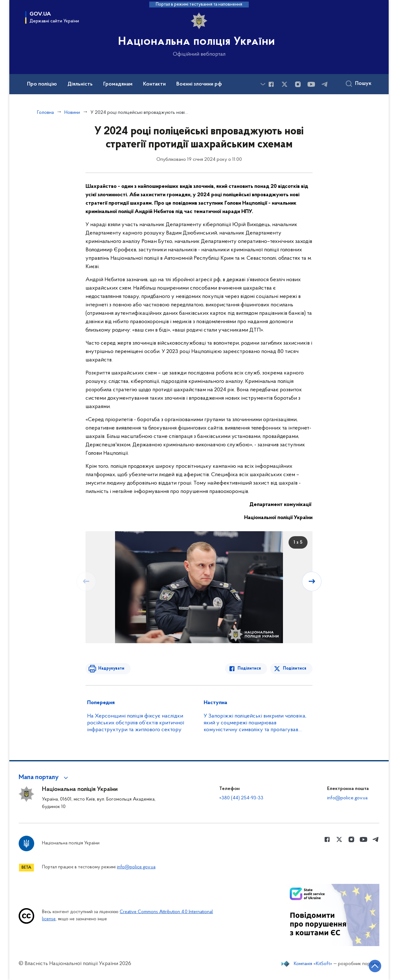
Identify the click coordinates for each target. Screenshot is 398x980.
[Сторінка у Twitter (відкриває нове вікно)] (285, 84)
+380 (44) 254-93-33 (241, 798)
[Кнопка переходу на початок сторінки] (375, 966)
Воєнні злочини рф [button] (199, 84)
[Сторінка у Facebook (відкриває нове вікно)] (271, 84)
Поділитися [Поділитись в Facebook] (250, 669)
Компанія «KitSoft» (313, 964)
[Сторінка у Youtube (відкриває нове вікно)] (311, 84)
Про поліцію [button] (42, 84)
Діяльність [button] (80, 84)
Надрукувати (111, 669)
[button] (44, 778)
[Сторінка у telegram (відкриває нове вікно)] (325, 84)
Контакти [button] (154, 84)
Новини (72, 113)
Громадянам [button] (118, 84)
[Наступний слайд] (312, 581)
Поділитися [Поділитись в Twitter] (295, 669)
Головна (45, 113)
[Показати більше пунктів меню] (263, 84)
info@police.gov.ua (347, 798)
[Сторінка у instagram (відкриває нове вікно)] (298, 84)
